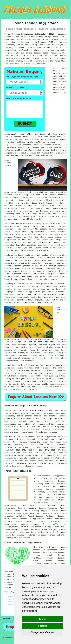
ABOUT (47, 18)
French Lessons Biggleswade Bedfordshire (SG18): (30, 34)
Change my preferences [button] (43, 632)
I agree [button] (43, 619)
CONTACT (54, 18)
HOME (35, 18)
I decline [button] (43, 626)
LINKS (41, 18)
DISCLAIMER (63, 18)
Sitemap (6, 619)
